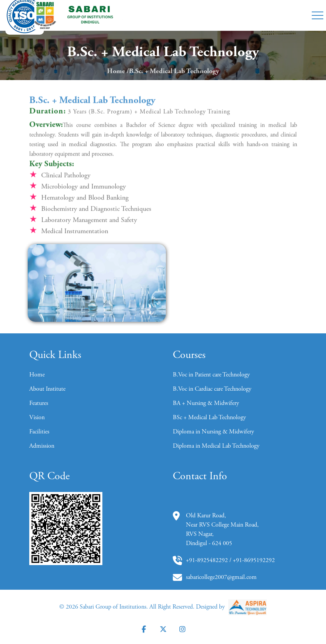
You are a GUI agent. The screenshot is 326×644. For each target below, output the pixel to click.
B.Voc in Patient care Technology (211, 375)
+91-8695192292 (254, 560)
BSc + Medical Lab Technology (209, 418)
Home (116, 72)
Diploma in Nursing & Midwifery (213, 432)
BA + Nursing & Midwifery (206, 403)
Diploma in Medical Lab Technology (216, 446)
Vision (37, 418)
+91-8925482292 (207, 560)
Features (39, 403)
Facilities (39, 432)
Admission (42, 446)
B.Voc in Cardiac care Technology (212, 389)
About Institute (47, 389)
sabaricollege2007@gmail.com (221, 577)
